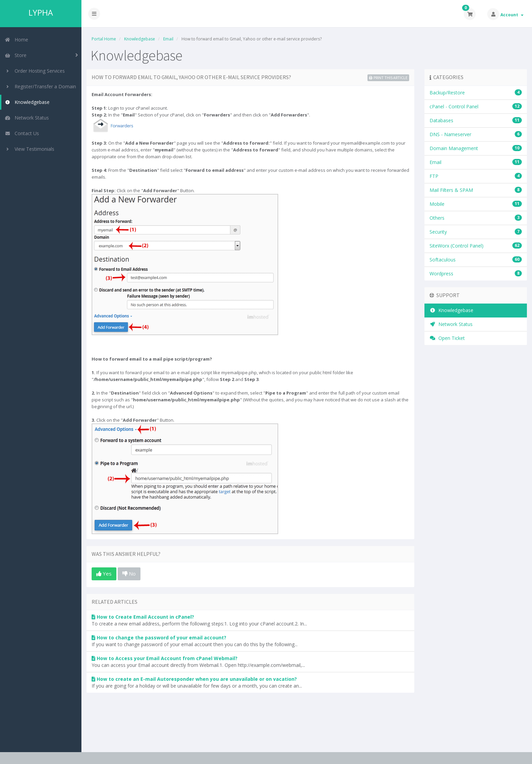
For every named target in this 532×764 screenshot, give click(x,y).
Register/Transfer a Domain (40, 86)
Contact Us (22, 133)
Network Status (27, 118)
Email (168, 39)
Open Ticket (447, 338)
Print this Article (388, 78)
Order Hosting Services (35, 71)
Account (512, 15)
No (129, 574)
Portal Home (104, 39)
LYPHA (41, 13)
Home (16, 40)
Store (16, 55)
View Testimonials (30, 149)
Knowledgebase (27, 102)
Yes (104, 574)
